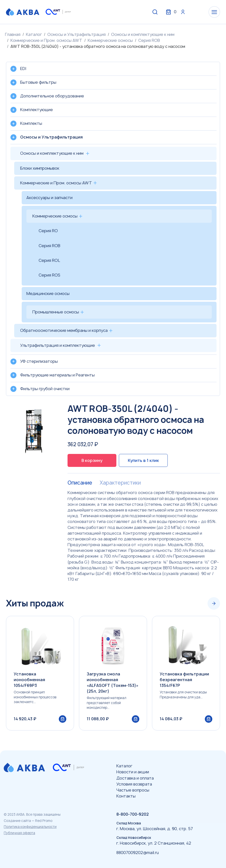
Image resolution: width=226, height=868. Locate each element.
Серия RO (48, 231)
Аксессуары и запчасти (49, 198)
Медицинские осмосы (48, 293)
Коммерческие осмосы (110, 40)
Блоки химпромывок (40, 168)
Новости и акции (133, 772)
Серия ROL (49, 260)
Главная (13, 34)
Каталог (34, 34)
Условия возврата (134, 784)
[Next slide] (214, 603)
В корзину (92, 460)
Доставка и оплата (135, 778)
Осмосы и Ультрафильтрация (76, 34)
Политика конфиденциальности (30, 827)
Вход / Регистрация (183, 12)
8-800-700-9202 (133, 814)
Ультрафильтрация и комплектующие (58, 345)
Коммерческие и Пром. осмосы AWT (46, 40)
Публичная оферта (19, 833)
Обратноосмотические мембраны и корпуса (64, 330)
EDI (23, 69)
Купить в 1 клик (143, 460)
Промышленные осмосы (56, 312)
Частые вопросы (133, 790)
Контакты (126, 796)
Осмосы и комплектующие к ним (143, 34)
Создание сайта (17, 821)
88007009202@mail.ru (138, 853)
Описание (80, 483)
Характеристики (120, 483)
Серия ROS (49, 275)
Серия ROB (149, 40)
